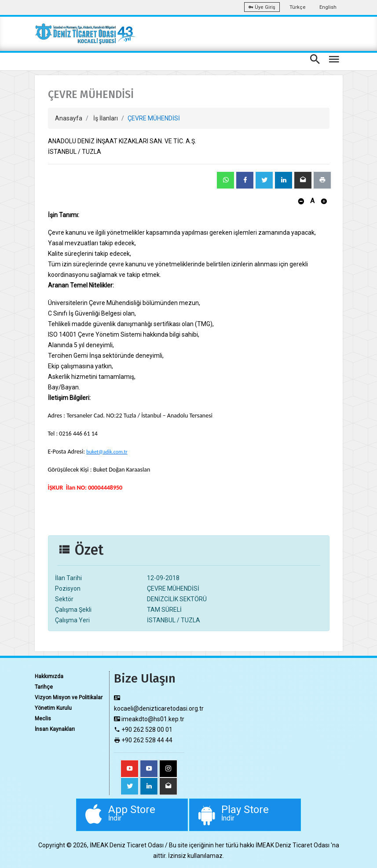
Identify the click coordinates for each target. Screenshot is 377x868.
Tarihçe (44, 687)
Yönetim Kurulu (53, 708)
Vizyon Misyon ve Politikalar (69, 697)
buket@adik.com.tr (107, 452)
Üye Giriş (262, 7)
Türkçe (298, 7)
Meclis (43, 719)
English (328, 7)
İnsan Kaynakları (55, 729)
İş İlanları (106, 118)
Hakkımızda (49, 676)
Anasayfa (69, 118)
